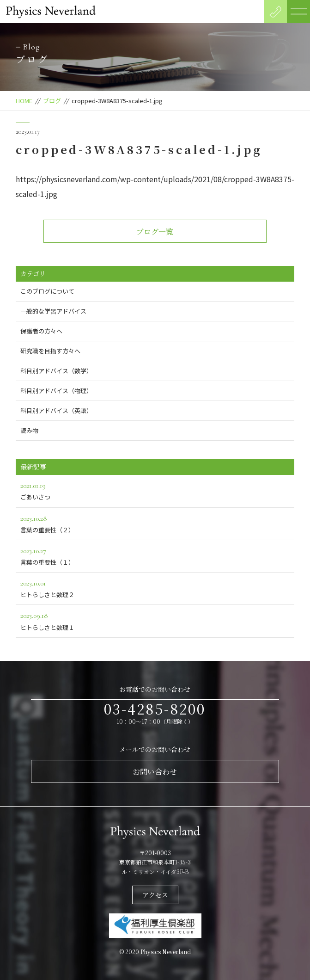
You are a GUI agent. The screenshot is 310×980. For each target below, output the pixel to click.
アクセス (155, 895)
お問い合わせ (155, 772)
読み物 (29, 430)
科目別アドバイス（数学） (56, 371)
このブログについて (47, 291)
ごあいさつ (155, 490)
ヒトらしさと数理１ (155, 620)
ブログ (52, 101)
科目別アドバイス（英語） (56, 410)
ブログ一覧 (155, 231)
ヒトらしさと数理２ (155, 588)
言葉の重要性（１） (155, 556)
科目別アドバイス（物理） (56, 391)
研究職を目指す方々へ (50, 351)
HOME (24, 101)
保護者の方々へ (41, 331)
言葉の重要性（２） (155, 523)
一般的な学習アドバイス (53, 311)
